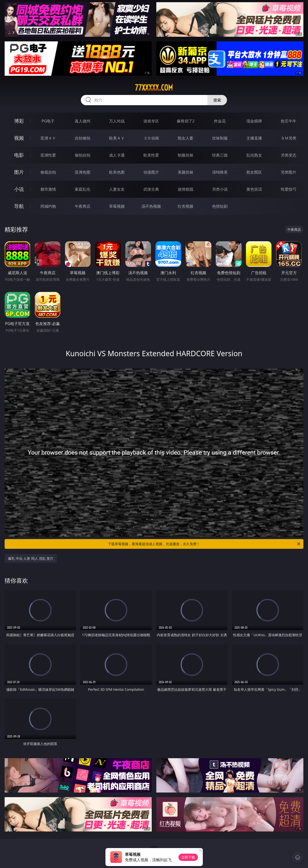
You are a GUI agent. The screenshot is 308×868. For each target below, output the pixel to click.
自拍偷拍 (83, 138)
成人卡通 (117, 155)
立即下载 (188, 857)
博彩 (19, 121)
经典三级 (220, 155)
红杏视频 (186, 206)
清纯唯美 (220, 172)
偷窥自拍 (48, 172)
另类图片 (289, 172)
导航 (19, 206)
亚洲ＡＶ (48, 138)
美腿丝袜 (186, 172)
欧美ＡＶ (117, 138)
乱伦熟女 (254, 155)
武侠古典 (151, 189)
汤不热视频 (151, 206)
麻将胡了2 (186, 121)
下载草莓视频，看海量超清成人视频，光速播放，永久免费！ (204, 544)
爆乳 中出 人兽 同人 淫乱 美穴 (31, 558)
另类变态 (289, 155)
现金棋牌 (254, 121)
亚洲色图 (83, 172)
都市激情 (48, 189)
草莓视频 (117, 206)
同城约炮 (48, 206)
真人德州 (83, 121)
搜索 (217, 100)
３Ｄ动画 (151, 138)
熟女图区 (254, 172)
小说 (19, 189)
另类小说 (220, 189)
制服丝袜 (186, 155)
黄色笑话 (254, 189)
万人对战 (117, 121)
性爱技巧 (289, 189)
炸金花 (220, 121)
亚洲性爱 (48, 155)
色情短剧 (220, 206)
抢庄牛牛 (289, 121)
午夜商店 (83, 206)
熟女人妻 (186, 138)
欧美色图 (117, 172)
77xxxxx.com (154, 88)
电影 (19, 155)
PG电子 (48, 121)
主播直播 (254, 138)
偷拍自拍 (83, 155)
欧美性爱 (151, 155)
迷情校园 (186, 189)
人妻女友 (117, 189)
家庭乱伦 (83, 189)
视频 (19, 138)
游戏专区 (151, 121)
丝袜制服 (220, 138)
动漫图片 (151, 172)
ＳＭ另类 (289, 138)
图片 (19, 172)
